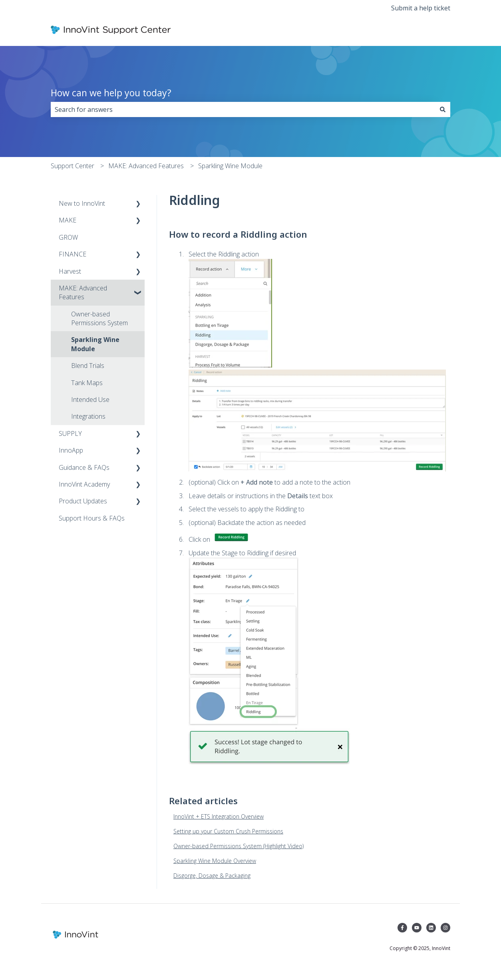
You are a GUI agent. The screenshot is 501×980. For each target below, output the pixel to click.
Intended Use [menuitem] (90, 400)
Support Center (73, 166)
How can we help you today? (111, 93)
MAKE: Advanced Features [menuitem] (83, 292)
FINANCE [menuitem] (73, 254)
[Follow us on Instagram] (445, 928)
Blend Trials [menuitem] (88, 366)
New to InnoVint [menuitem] (82, 203)
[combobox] (243, 109)
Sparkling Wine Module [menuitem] (95, 344)
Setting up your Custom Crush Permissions (228, 831)
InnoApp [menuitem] (71, 450)
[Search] (443, 109)
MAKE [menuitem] (68, 220)
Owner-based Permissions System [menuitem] (99, 318)
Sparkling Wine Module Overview (215, 861)
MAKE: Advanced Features (146, 166)
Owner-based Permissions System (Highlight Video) (239, 846)
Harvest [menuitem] (70, 271)
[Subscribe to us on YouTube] (417, 928)
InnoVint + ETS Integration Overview (219, 816)
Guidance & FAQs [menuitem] (84, 467)
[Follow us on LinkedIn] (431, 928)
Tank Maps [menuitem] (87, 383)
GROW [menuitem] (68, 237)
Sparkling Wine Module (230, 166)
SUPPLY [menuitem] (70, 433)
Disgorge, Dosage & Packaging (212, 876)
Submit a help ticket (421, 8)
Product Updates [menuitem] (83, 501)
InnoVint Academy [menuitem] (84, 484)
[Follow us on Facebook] (402, 928)
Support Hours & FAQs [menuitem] (92, 518)
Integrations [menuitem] (88, 416)
